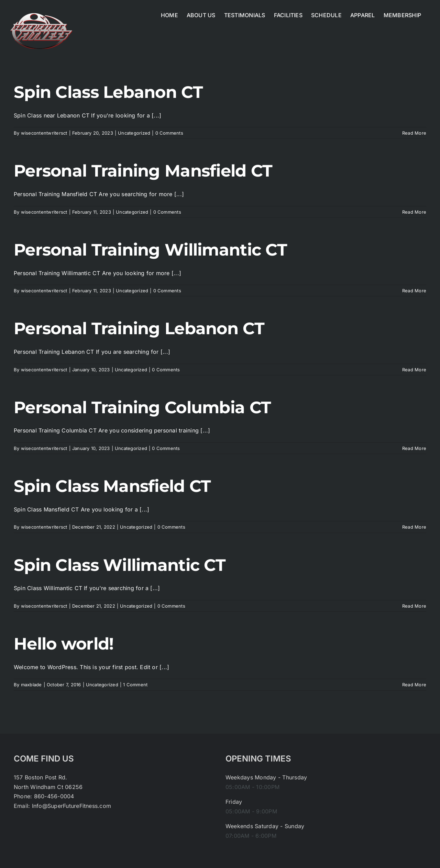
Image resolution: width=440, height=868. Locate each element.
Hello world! (64, 644)
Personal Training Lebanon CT (139, 328)
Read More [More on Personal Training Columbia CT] (414, 448)
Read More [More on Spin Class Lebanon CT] (414, 133)
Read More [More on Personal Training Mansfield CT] (414, 212)
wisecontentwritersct (44, 133)
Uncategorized (134, 133)
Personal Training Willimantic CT (150, 250)
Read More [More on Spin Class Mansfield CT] (414, 527)
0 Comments (169, 133)
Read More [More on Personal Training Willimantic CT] (414, 291)
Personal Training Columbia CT (142, 407)
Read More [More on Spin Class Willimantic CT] (414, 606)
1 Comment (135, 685)
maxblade (31, 685)
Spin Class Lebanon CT (108, 92)
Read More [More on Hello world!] (414, 685)
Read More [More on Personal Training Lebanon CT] (414, 370)
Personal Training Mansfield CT (143, 171)
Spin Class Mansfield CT (112, 486)
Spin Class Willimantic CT (120, 565)
